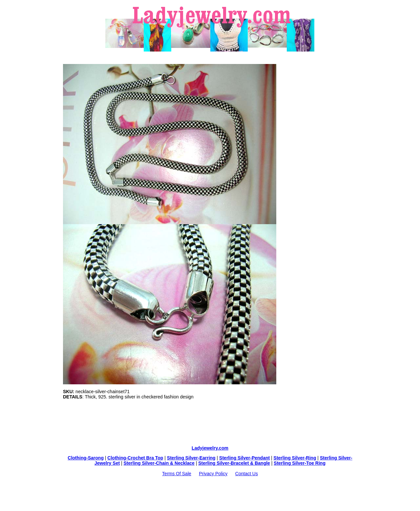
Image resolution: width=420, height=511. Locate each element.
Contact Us (247, 474)
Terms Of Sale (177, 474)
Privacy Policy (213, 474)
